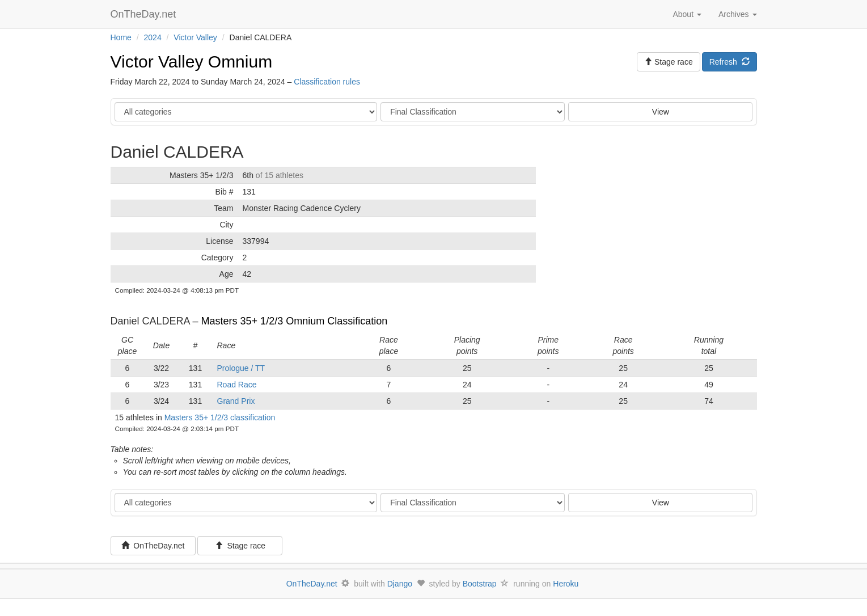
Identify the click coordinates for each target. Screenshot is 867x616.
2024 (153, 37)
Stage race (240, 546)
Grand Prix (236, 401)
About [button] (687, 14)
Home (121, 37)
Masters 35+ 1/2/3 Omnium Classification (295, 321)
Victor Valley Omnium (192, 62)
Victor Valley (195, 37)
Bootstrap (480, 584)
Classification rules (327, 82)
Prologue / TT (241, 368)
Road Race (237, 385)
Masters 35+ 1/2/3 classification (220, 417)
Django (400, 584)
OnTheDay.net (145, 14)
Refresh (729, 62)
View (661, 112)
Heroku (566, 584)
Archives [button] (738, 14)
